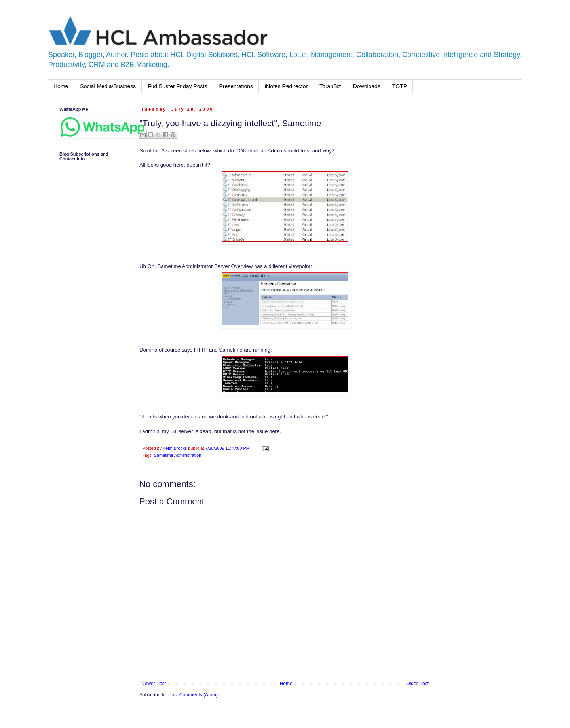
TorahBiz (330, 86)
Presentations (236, 86)
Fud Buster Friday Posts (177, 86)
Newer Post (154, 684)
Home (61, 86)
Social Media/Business (108, 86)
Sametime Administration (178, 455)
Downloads (367, 86)
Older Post (417, 684)
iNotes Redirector (286, 86)
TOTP (400, 86)
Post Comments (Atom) (193, 695)
